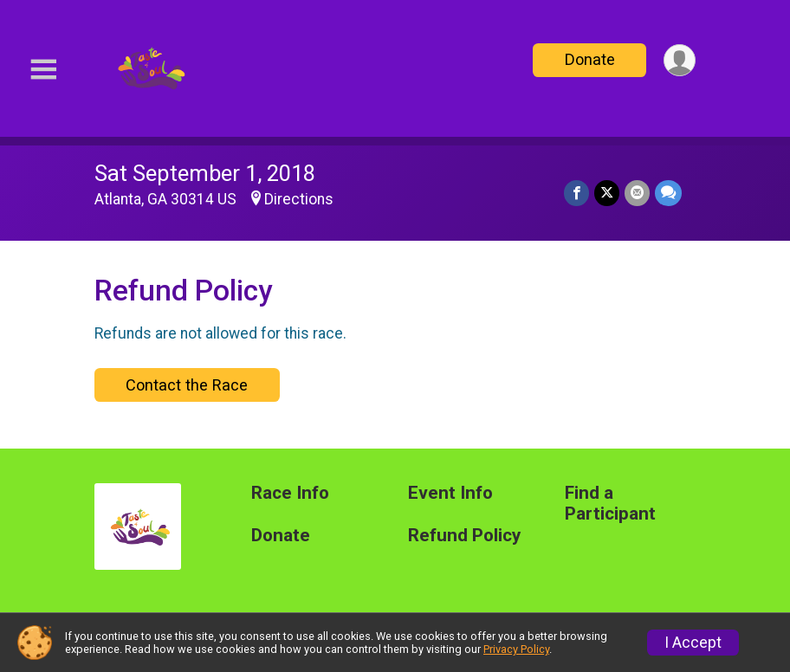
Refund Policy (464, 536)
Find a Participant (610, 504)
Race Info (290, 493)
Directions (299, 199)
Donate (590, 59)
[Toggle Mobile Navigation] (43, 70)
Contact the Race (187, 385)
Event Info (450, 493)
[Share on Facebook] (576, 193)
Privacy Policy (516, 649)
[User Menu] (680, 60)
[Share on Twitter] (607, 193)
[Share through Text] (668, 193)
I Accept (693, 643)
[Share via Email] (637, 193)
